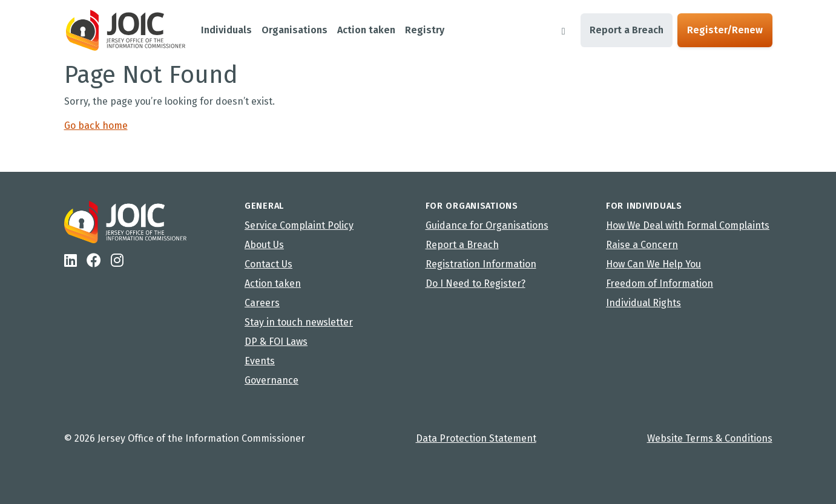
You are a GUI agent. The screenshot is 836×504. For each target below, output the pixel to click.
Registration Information (481, 264)
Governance (272, 380)
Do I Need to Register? (476, 283)
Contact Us (268, 264)
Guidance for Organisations (487, 225)
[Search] (564, 30)
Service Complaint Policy (299, 225)
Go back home (96, 126)
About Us (264, 245)
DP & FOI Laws (276, 342)
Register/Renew (725, 30)
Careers (262, 303)
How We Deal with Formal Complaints (688, 225)
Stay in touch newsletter (299, 322)
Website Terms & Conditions (710, 438)
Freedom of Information (660, 283)
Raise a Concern (642, 245)
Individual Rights (643, 303)
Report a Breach (627, 30)
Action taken (273, 283)
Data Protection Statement (476, 438)
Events (260, 361)
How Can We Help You (653, 264)
